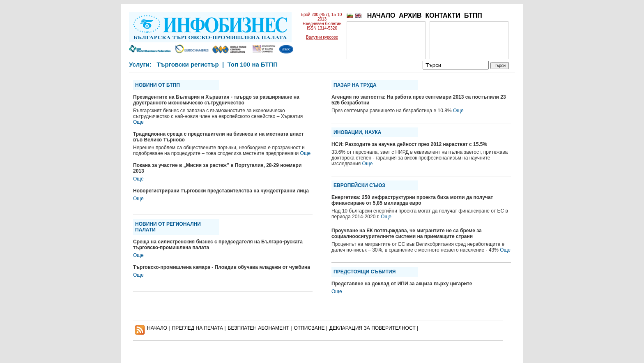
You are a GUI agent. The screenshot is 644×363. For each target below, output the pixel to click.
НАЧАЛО (381, 15)
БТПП (473, 15)
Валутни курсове (322, 37)
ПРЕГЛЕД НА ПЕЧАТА (198, 328)
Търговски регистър (187, 64)
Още (138, 122)
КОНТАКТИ (443, 15)
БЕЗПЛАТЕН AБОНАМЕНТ (259, 328)
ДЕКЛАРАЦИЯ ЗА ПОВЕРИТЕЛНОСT (373, 328)
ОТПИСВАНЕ (309, 328)
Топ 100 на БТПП (253, 64)
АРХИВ (410, 15)
